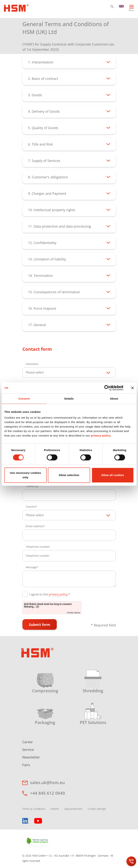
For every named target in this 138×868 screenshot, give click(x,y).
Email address (35, 526)
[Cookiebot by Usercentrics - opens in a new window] (107, 388)
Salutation (32, 364)
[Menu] (131, 10)
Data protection (73, 809)
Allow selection (69, 475)
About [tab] (114, 399)
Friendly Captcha (73, 613)
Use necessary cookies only (25, 475)
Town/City (32, 486)
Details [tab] (69, 399)
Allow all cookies (113, 475)
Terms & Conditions (34, 809)
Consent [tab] (24, 399)
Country (31, 507)
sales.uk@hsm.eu (47, 782)
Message (31, 567)
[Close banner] (132, 388)
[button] (112, 7)
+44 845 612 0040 (48, 793)
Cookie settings (97, 809)
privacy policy (101, 435)
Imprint (55, 809)
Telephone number (38, 547)
